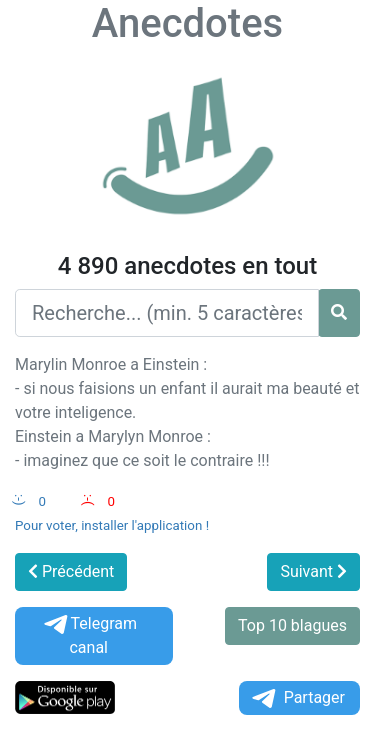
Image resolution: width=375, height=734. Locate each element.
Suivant (313, 571)
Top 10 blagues (292, 625)
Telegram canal (89, 635)
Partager (297, 698)
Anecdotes (187, 23)
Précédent (71, 571)
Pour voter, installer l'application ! (112, 525)
